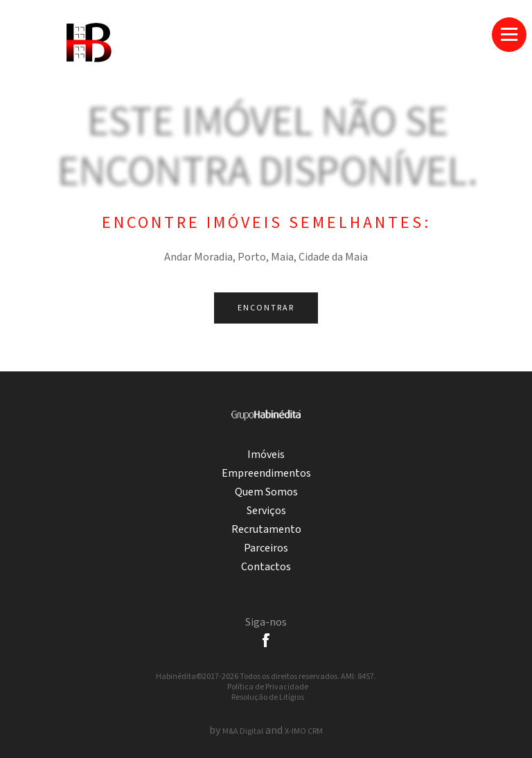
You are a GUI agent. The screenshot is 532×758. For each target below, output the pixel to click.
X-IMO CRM (304, 731)
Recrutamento (266, 530)
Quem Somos (266, 492)
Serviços (266, 511)
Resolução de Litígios (268, 697)
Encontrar (266, 308)
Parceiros (266, 548)
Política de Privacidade (268, 687)
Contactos (266, 567)
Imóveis (266, 455)
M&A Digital (243, 731)
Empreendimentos (266, 474)
